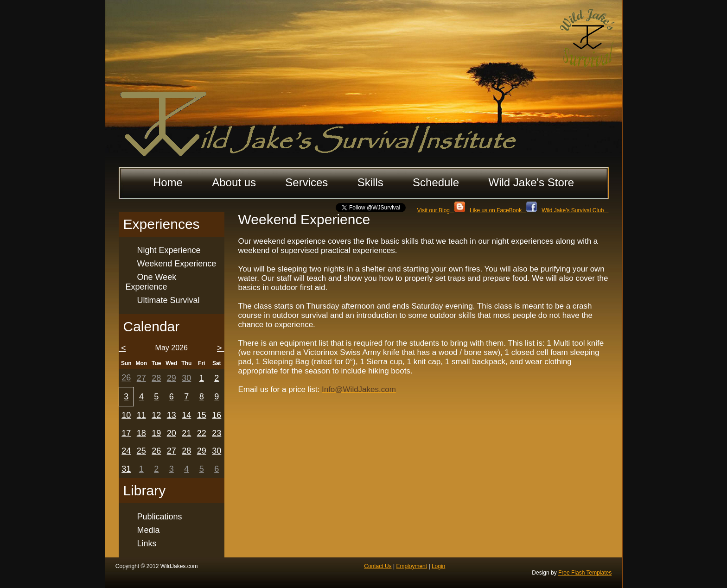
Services (306, 182)
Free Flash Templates (585, 573)
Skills (370, 182)
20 (172, 433)
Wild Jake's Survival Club (575, 210)
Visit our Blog (441, 210)
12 (156, 415)
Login (438, 566)
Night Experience (169, 250)
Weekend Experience (177, 264)
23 (217, 433)
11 (141, 415)
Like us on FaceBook (503, 210)
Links (147, 544)
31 (126, 469)
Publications (160, 517)
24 (126, 451)
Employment (411, 566)
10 (126, 415)
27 (141, 378)
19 (156, 433)
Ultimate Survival (169, 300)
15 (202, 415)
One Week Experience (151, 282)
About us (234, 182)
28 (156, 378)
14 (186, 415)
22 (202, 433)
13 (172, 415)
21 (186, 433)
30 (186, 378)
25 (141, 451)
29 (172, 378)
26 (126, 378)
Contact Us (378, 566)
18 (141, 433)
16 (217, 415)
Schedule (436, 182)
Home (168, 182)
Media (149, 530)
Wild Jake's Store (531, 182)
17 (126, 433)
